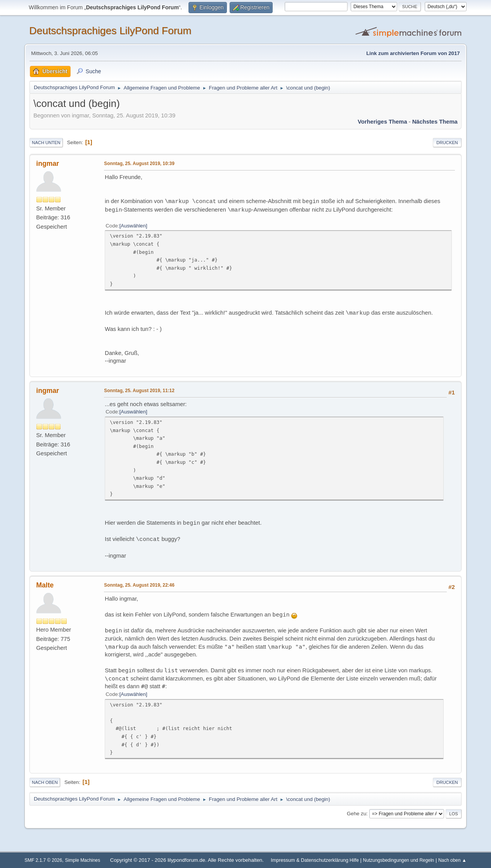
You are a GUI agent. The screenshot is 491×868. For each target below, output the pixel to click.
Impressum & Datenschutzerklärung (309, 860)
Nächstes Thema (435, 122)
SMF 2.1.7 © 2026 (43, 860)
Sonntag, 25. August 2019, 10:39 (139, 164)
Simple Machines (82, 860)
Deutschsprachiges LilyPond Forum (110, 31)
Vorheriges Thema (382, 122)
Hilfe (354, 860)
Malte (45, 585)
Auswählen (133, 226)
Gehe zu (356, 814)
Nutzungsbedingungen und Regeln (399, 860)
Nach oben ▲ (452, 860)
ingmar (48, 164)
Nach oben (45, 782)
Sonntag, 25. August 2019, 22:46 (139, 585)
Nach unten (46, 143)
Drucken (447, 143)
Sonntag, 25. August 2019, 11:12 (139, 391)
